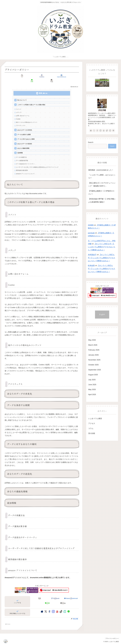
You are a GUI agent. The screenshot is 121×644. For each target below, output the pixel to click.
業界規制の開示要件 (23, 170)
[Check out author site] (42, 611)
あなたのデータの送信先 (25, 142)
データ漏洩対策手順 (23, 159)
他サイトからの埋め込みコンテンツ (28, 119)
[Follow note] (65, 611)
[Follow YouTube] (57, 611)
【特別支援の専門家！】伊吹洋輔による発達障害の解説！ (102, 200)
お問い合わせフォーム (23, 112)
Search (91, 142)
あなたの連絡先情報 (24, 146)
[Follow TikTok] (61, 611)
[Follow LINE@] (69, 611)
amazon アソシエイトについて (26, 173)
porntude (91, 233)
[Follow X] (46, 611)
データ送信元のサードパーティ (26, 163)
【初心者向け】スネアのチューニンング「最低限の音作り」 (102, 184)
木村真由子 (92, 255)
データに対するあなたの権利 (27, 137)
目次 (41, 88)
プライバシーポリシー (111, 638)
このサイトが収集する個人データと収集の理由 (32, 100)
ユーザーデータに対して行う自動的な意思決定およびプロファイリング (39, 166)
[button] (67, 76)
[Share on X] (17, 76)
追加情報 (20, 151)
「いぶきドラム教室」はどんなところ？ (102, 176)
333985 (91, 225)
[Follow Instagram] (53, 611)
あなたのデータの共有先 (25, 127)
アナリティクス (21, 122)
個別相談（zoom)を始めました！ (101, 170)
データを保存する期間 (25, 132)
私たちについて (23, 95)
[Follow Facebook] (49, 611)
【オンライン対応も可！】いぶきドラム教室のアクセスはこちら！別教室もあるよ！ (102, 247)
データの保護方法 (22, 156)
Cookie (19, 115)
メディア (19, 109)
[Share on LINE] (54, 76)
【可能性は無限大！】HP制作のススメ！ (101, 192)
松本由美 (91, 266)
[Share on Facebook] (29, 76)
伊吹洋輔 (102, 110)
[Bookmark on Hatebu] (42, 76)
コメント (19, 105)
